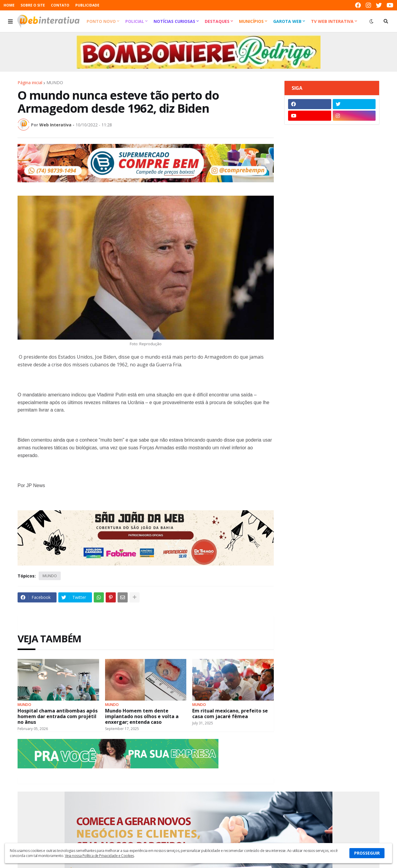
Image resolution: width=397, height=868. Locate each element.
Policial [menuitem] (135, 21)
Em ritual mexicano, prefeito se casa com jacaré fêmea (230, 714)
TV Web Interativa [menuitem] (332, 21)
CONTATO (60, 5)
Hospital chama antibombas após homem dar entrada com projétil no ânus (58, 717)
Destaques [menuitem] (217, 21)
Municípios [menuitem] (251, 21)
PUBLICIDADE (87, 5)
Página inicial (30, 83)
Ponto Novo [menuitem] (101, 21)
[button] (10, 21)
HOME (9, 5)
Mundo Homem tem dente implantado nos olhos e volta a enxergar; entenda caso (142, 717)
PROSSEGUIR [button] (367, 853)
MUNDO (55, 83)
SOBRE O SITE (33, 5)
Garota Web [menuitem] (287, 21)
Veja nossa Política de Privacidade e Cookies (99, 856)
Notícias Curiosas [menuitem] (174, 21)
